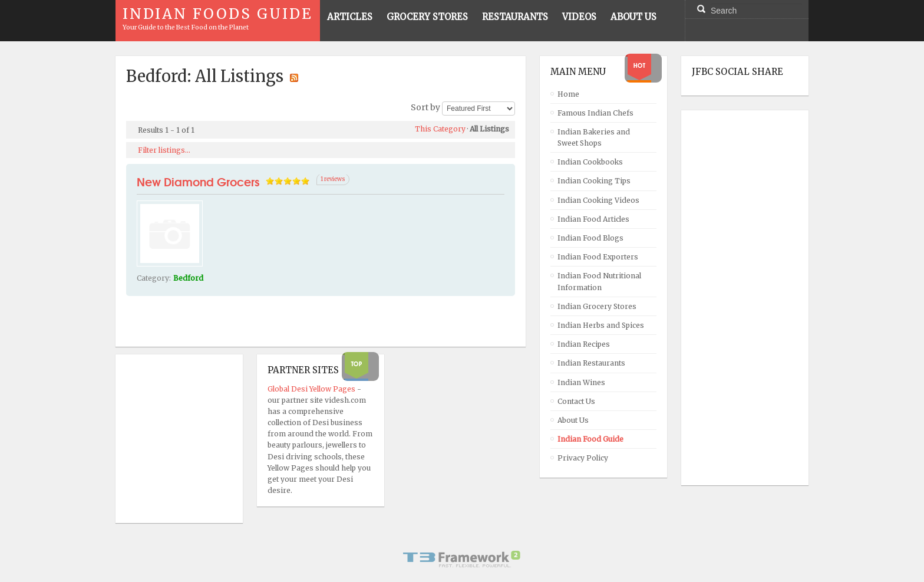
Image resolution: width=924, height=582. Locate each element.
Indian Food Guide (590, 439)
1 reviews (333, 179)
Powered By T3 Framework (462, 559)
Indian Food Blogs (590, 238)
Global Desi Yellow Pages (312, 389)
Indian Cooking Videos (598, 200)
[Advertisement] (739, 298)
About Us (573, 420)
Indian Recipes (584, 344)
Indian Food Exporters (598, 257)
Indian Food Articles (593, 219)
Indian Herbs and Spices (601, 325)
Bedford (188, 278)
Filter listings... (164, 150)
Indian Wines (581, 382)
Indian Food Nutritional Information (599, 281)
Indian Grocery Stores (597, 306)
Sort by (425, 108)
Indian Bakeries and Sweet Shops (594, 137)
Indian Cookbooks (590, 162)
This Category (440, 129)
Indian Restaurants (591, 363)
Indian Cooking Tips (594, 181)
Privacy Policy (583, 458)
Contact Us (576, 401)
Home (568, 94)
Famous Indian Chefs (595, 113)
